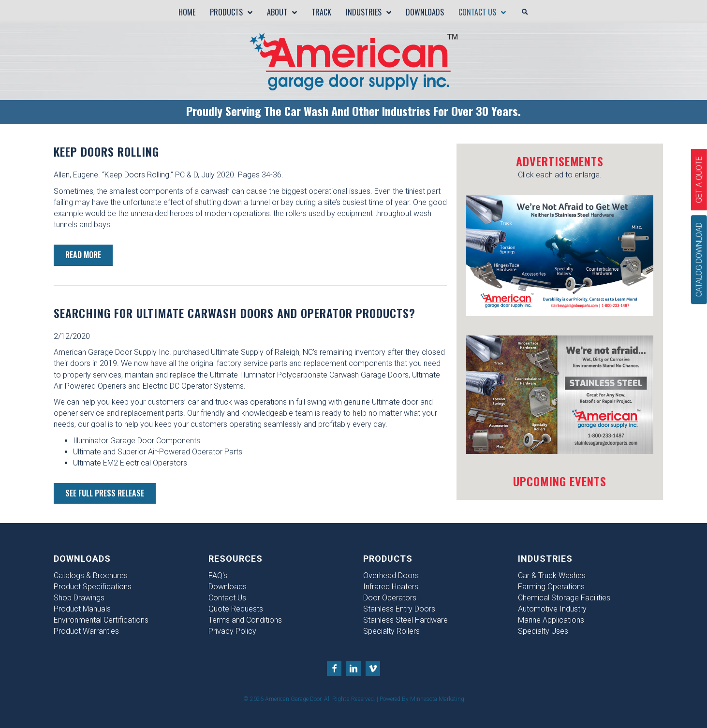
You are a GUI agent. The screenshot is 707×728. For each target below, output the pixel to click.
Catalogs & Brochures (91, 575)
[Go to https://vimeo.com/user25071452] (373, 669)
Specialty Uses (543, 631)
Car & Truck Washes (552, 575)
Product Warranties (86, 631)
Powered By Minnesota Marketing (422, 699)
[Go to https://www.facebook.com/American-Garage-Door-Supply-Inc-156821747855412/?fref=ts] (334, 669)
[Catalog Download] (699, 260)
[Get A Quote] (699, 180)
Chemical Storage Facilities (564, 598)
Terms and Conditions (245, 620)
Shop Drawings (79, 598)
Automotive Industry (552, 609)
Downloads (228, 587)
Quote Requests (236, 609)
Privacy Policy (232, 631)
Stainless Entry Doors (399, 609)
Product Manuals (82, 609)
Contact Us (227, 598)
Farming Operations (551, 587)
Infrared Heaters (391, 587)
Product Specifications (93, 587)
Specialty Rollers (391, 631)
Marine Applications (551, 620)
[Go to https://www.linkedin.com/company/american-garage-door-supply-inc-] (353, 669)
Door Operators (390, 598)
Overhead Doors (391, 575)
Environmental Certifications (101, 620)
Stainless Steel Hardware (405, 620)
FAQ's (218, 575)
